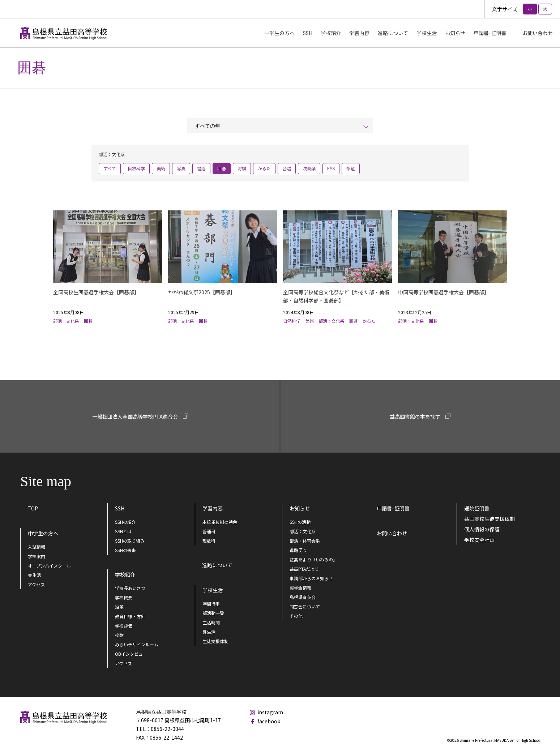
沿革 (119, 607)
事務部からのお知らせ (311, 578)
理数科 (209, 541)
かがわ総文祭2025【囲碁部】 (202, 292)
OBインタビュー (131, 654)
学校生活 (213, 590)
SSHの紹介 (125, 522)
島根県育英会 (303, 597)
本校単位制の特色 (220, 522)
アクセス (36, 584)
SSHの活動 (300, 522)
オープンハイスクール (49, 566)
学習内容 (213, 508)
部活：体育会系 (305, 541)
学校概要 (124, 597)
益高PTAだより (304, 569)
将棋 (242, 168)
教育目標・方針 (130, 616)
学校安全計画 (479, 540)
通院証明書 (477, 508)
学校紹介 (125, 574)
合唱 (287, 168)
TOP (33, 508)
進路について (393, 33)
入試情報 (37, 547)
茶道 (351, 168)
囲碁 (222, 168)
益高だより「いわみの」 (313, 559)
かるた (264, 168)
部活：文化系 (303, 531)
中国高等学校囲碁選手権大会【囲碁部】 (444, 292)
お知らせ (300, 508)
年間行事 (211, 604)
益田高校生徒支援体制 (490, 519)
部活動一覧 (213, 613)
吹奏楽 (309, 168)
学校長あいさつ (130, 588)
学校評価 (124, 626)
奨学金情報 (300, 588)
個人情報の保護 (482, 529)
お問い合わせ (538, 33)
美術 (161, 168)
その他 (296, 616)
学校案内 (37, 556)
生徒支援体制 (215, 641)
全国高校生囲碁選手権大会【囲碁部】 (96, 292)
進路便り (298, 550)
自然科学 (136, 168)
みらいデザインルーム (137, 644)
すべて (110, 168)
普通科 (209, 531)
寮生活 (34, 575)
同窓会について (305, 606)
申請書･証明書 (490, 33)
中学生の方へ (43, 533)
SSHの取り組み (130, 541)
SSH (120, 508)
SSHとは (123, 531)
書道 (201, 168)
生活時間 (211, 622)
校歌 (119, 635)
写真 (181, 168)
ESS (331, 168)
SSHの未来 (125, 550)
